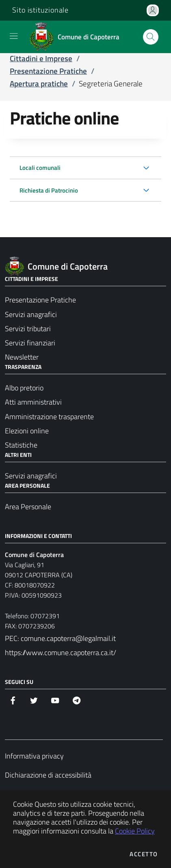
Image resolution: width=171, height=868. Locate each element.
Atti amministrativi (33, 402)
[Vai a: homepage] (77, 37)
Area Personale (28, 507)
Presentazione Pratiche (48, 71)
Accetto (144, 854)
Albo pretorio (24, 388)
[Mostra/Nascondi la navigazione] (14, 36)
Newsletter (22, 357)
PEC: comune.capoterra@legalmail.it (60, 638)
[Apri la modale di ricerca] (151, 37)
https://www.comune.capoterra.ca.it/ (61, 653)
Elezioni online (27, 431)
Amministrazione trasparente (49, 417)
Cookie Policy (135, 831)
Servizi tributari (28, 329)
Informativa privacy (34, 756)
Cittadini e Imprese (41, 58)
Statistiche (21, 445)
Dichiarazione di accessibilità (48, 775)
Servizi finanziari (30, 343)
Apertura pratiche (39, 84)
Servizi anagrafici (31, 314)
